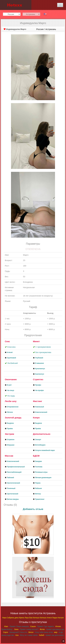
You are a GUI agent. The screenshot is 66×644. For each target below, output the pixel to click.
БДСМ (36, 456)
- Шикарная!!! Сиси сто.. (16, 632)
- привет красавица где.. (52, 629)
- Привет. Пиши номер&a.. (17, 626)
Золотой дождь (13, 418)
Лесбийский (13, 363)
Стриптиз (38, 379)
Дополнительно (42, 434)
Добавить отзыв (33, 509)
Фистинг (38, 401)
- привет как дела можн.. (52, 635)
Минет (36, 341)
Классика (11, 347)
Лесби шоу (11, 401)
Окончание (11, 379)
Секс (7, 341)
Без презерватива (43, 352)
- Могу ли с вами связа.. (27, 635)
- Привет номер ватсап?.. (27, 629)
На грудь (11, 396)
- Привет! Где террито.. (43, 626)
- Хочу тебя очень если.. (41, 632)
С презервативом (43, 347)
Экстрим (9, 434)
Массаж (9, 456)
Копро (36, 418)
